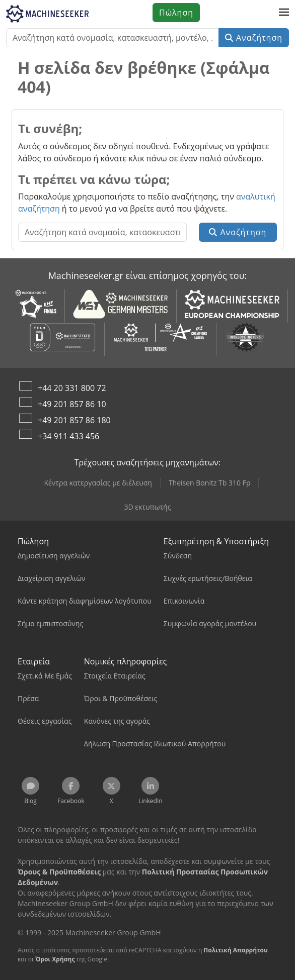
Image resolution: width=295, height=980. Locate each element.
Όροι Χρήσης (55, 959)
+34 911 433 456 (68, 436)
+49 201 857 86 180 (74, 420)
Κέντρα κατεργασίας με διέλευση (98, 483)
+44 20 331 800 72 (72, 388)
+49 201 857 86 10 (72, 404)
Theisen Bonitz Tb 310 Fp (210, 483)
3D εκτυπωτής (148, 507)
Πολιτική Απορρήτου (235, 950)
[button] (284, 13)
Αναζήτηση (254, 38)
